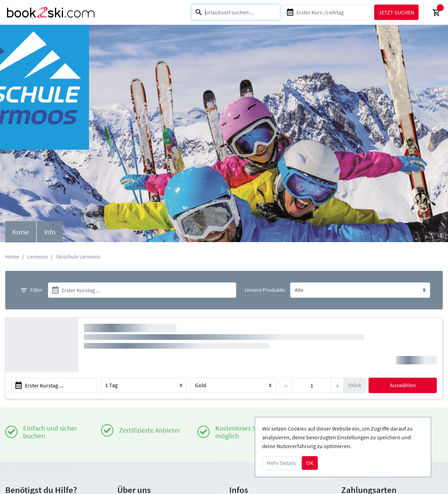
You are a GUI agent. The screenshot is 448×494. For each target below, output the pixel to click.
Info (50, 232)
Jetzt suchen (396, 12)
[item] (312, 385)
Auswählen (403, 385)
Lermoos (37, 256)
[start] (142, 290)
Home (12, 256)
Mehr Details (281, 463)
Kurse (21, 232)
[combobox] (236, 12)
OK (310, 463)
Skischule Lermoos (78, 256)
